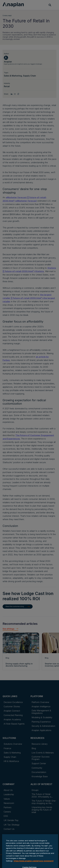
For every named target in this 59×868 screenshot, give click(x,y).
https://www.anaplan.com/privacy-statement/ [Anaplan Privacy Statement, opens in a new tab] (34, 866)
